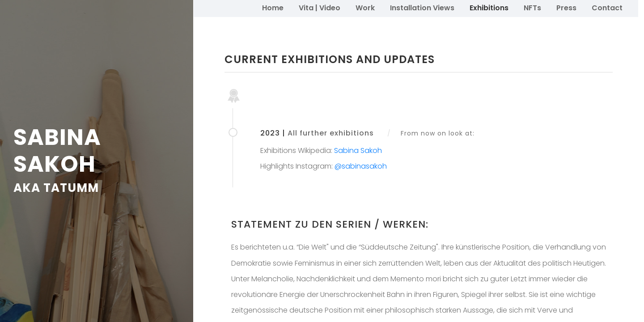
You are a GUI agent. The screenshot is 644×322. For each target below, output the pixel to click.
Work (365, 8)
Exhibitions (489, 8)
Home (273, 8)
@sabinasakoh (361, 166)
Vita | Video (320, 8)
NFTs (532, 8)
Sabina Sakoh (358, 150)
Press (566, 8)
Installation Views (422, 8)
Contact (607, 8)
